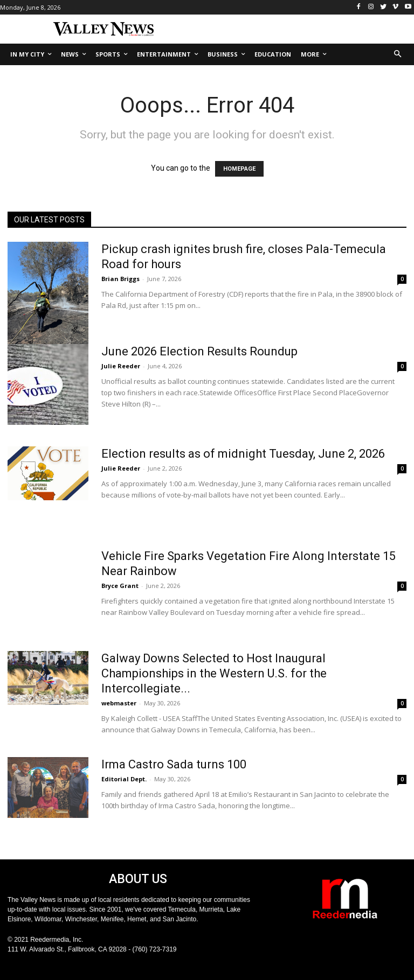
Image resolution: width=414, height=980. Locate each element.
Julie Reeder (121, 366)
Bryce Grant (120, 586)
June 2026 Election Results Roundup (199, 351)
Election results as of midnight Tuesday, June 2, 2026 (243, 454)
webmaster (119, 703)
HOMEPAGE (239, 169)
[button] (398, 55)
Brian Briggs (120, 279)
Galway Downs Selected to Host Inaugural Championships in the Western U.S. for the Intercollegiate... (214, 673)
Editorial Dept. (124, 779)
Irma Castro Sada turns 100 (174, 764)
